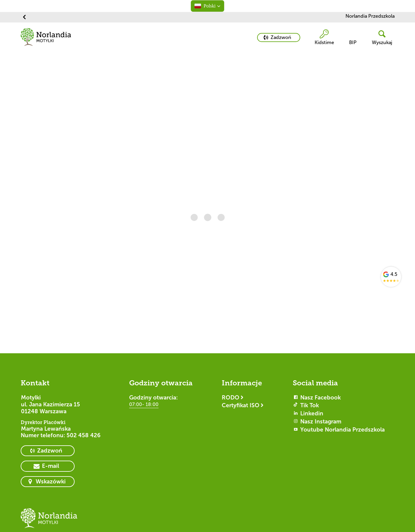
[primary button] (279, 37)
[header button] (380, 38)
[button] (207, 6)
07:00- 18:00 (144, 404)
